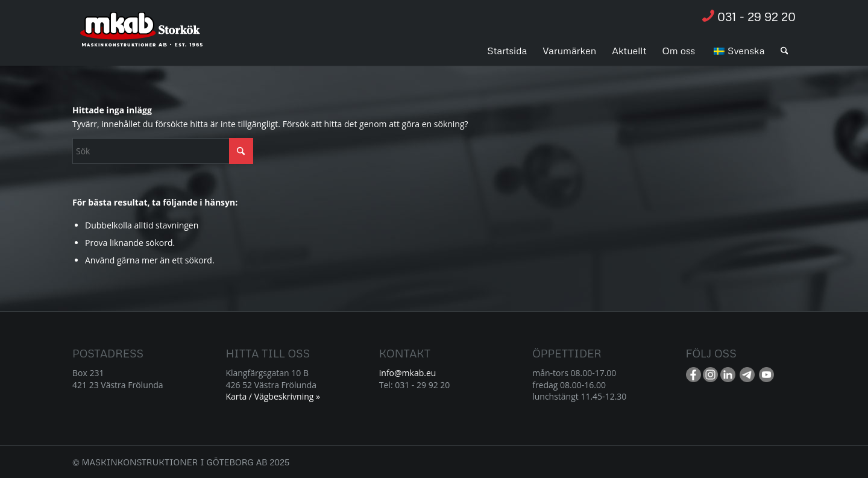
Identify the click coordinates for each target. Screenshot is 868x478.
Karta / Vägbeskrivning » (273, 396)
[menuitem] (507, 51)
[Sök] (785, 51)
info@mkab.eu (408, 373)
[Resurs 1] (142, 36)
